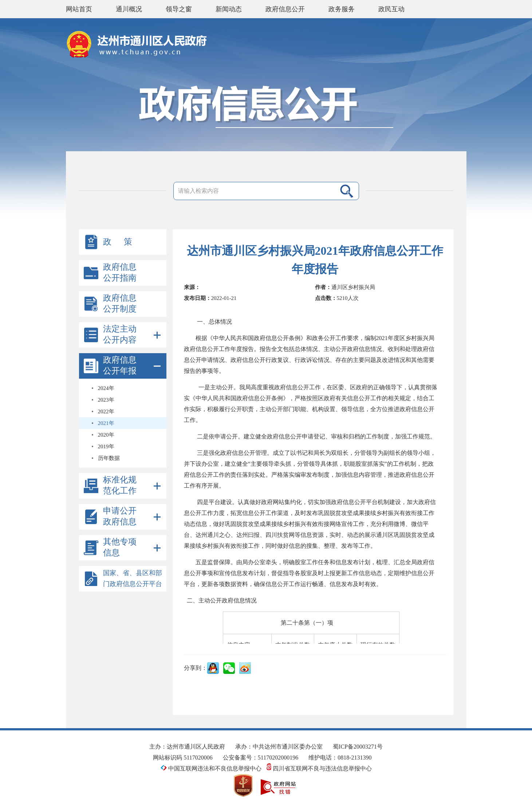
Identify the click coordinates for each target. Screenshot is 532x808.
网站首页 (79, 9)
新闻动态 (229, 9)
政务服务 (342, 9)
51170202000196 (278, 758)
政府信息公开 (285, 9)
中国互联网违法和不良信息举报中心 (212, 768)
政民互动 (391, 9)
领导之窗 (179, 9)
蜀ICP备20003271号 (358, 747)
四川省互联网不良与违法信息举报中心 (319, 768)
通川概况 (129, 9)
